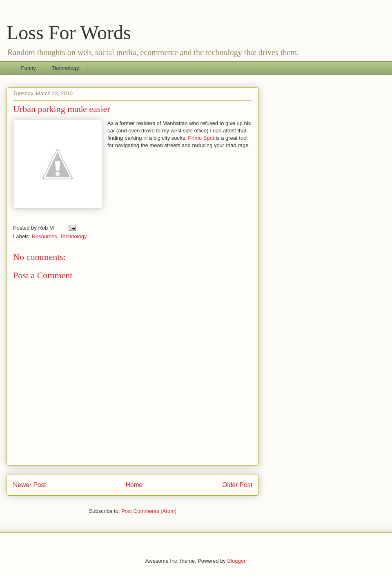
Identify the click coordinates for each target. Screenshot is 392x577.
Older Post (237, 485)
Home (134, 485)
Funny (29, 68)
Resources (45, 236)
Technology (66, 68)
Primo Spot (201, 138)
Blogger (236, 561)
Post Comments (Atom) (149, 511)
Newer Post (30, 485)
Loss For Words (69, 32)
